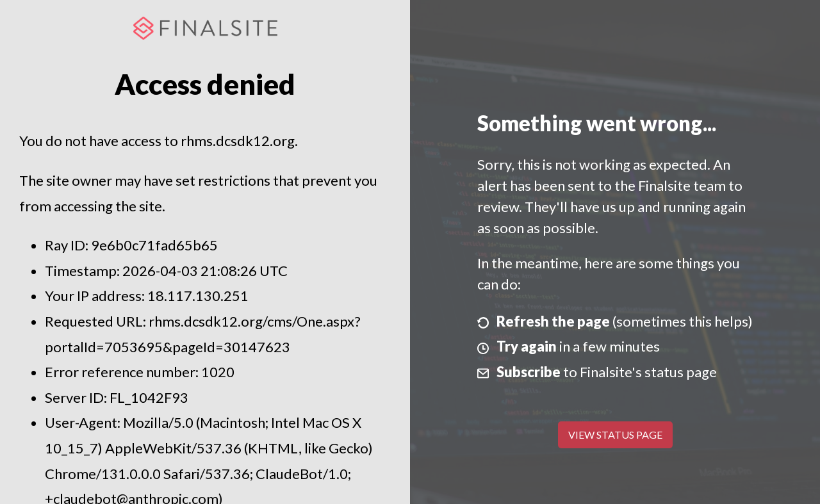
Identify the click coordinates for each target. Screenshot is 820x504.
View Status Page (615, 435)
